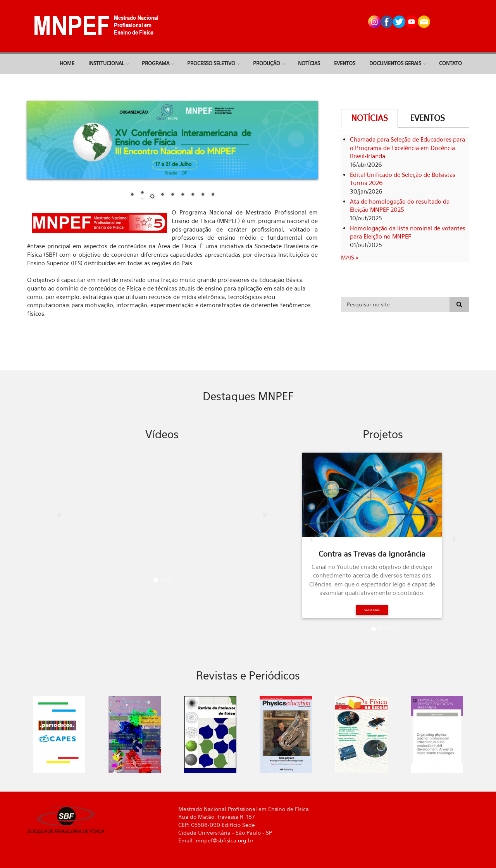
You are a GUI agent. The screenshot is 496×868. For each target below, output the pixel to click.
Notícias (309, 63)
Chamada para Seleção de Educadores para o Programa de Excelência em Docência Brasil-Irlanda (407, 148)
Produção (267, 63)
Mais (348, 257)
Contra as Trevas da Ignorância (372, 554)
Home (67, 63)
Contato (450, 63)
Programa (156, 63)
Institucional (106, 63)
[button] (57, 511)
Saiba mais (372, 610)
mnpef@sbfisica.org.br (225, 840)
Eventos (345, 63)
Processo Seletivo (211, 63)
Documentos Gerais (395, 63)
